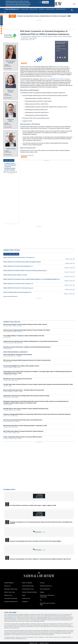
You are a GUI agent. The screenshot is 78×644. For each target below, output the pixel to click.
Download (63, 58)
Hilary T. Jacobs (8, 362)
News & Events (33, 38)
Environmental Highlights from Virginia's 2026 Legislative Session (21, 366)
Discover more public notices (10, 296)
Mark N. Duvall (15, 380)
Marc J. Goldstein (17, 410)
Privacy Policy (69, 614)
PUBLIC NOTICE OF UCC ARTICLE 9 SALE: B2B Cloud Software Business (22, 262)
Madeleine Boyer (8, 375)
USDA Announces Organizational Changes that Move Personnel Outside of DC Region (27, 330)
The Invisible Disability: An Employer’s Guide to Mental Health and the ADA (24, 336)
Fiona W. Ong (8, 337)
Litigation (42, 592)
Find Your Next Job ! (9, 160)
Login (74, 4)
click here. (25, 639)
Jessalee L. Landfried (18, 392)
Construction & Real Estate (11, 598)
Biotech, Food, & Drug (10, 592)
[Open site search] (72, 10)
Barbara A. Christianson (17, 326)
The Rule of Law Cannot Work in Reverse (33, 16)
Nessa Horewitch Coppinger (11, 62)
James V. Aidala (8, 326)
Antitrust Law (7, 586)
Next (70, 16)
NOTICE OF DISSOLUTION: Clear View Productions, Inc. (18, 292)
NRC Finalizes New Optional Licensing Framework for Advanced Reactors (23, 431)
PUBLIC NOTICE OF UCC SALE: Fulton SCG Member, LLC (18, 266)
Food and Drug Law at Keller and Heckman (14, 332)
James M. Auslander (9, 438)
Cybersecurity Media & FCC (11, 602)
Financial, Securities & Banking (29, 592)
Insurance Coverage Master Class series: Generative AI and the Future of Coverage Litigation (35, 541)
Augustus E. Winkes (11, 120)
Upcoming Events (9, 490)
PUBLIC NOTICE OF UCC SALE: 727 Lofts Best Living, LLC (18, 288)
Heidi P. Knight (15, 397)
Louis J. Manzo (16, 421)
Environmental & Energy (28, 586)
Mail (60, 58)
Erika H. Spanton (8, 404)
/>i (65, 58)
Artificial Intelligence (9, 583)
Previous (68, 16)
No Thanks (45, 2)
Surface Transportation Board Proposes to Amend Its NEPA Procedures (23, 437)
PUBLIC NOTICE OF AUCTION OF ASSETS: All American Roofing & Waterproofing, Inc (25, 271)
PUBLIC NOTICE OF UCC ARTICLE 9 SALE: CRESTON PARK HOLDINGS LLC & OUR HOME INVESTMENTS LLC (32, 279)
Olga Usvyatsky (8, 348)
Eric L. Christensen (18, 356)
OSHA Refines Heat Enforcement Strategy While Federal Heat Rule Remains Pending (26, 396)
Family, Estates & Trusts (28, 589)
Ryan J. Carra (8, 380)
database (46, 616)
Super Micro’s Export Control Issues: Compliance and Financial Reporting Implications (27, 347)
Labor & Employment (45, 589)
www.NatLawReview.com (9, 617)
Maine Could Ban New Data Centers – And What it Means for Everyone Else (24, 390)
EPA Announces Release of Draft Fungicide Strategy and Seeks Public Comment (25, 324)
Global (24, 595)
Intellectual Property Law (46, 586)
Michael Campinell (9, 410)
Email (7, 65)
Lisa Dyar (15, 375)
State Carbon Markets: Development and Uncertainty (18, 355)
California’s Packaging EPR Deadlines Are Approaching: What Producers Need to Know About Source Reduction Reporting (37, 414)
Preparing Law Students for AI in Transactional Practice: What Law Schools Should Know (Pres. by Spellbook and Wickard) (41, 523)
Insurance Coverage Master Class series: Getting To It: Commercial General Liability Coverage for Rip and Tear (40, 559)
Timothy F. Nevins (11, 149)
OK (40, 2)
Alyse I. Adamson (8, 421)
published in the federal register (60, 67)
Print (58, 58)
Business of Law (8, 595)
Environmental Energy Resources (60, 46)
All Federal (58, 51)
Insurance (42, 583)
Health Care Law (26, 598)
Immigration (25, 602)
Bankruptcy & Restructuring (11, 589)
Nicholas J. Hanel (16, 433)
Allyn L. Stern (8, 416)
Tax (41, 600)
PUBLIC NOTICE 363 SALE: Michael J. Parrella (15, 275)
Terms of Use (62, 614)
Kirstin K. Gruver (15, 416)
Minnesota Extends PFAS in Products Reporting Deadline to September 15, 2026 (25, 426)
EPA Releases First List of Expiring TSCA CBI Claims (18, 379)
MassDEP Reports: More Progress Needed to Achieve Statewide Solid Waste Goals (26, 409)
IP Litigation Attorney (10, 163)
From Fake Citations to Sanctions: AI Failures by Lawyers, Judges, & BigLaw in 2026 (33, 505)
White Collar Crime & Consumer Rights (47, 604)
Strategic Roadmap (47, 76)
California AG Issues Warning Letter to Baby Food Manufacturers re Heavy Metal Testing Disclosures (31, 341)
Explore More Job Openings (9, 172)
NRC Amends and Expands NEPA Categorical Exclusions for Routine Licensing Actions (27, 360)
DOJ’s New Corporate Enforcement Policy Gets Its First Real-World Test (23, 420)
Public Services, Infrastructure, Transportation (47, 596)
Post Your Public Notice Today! (11, 254)
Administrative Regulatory (61, 49)
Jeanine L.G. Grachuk (11, 91)
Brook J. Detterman (9, 356)
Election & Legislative (27, 583)
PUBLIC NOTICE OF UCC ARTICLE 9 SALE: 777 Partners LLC (19, 258)
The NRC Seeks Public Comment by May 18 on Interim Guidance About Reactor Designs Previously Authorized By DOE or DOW (38, 384)
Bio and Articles (8, 69)
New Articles (2, 21)
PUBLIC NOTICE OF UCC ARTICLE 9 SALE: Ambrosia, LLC (18, 284)
